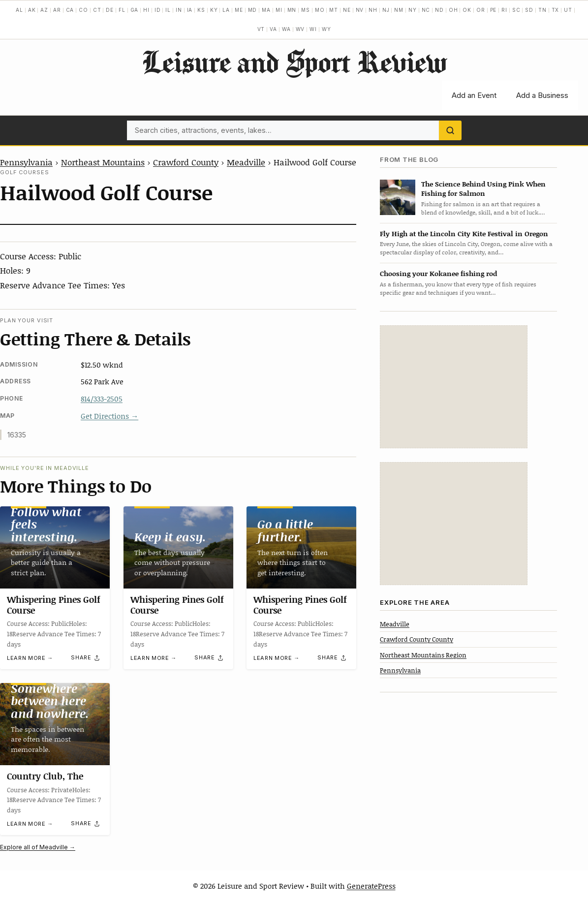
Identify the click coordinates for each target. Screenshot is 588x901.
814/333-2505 (102, 399)
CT (97, 10)
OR (481, 10)
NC (426, 10)
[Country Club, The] (55, 724)
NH (373, 10)
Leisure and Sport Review (294, 62)
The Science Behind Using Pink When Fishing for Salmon (483, 188)
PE (494, 10)
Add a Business (542, 95)
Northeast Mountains (103, 162)
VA (273, 29)
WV (300, 29)
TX (556, 10)
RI (504, 10)
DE (110, 10)
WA (286, 29)
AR (57, 10)
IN (179, 10)
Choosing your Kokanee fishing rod (438, 273)
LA (226, 10)
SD (529, 10)
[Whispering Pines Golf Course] (55, 547)
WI (313, 29)
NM (399, 10)
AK (32, 10)
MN (292, 10)
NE (347, 10)
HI (146, 10)
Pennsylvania (26, 162)
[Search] (450, 130)
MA (266, 10)
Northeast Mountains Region (423, 655)
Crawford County (186, 162)
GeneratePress (371, 886)
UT (568, 10)
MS (306, 10)
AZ (44, 10)
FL (122, 10)
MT (334, 10)
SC (516, 10)
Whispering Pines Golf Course (54, 605)
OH (453, 10)
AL (19, 10)
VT (261, 29)
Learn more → (30, 658)
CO (83, 10)
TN (542, 10)
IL (168, 10)
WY (326, 29)
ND (439, 10)
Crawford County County (417, 639)
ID (158, 10)
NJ (386, 10)
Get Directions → (109, 416)
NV (360, 10)
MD (253, 10)
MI (279, 10)
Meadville (246, 162)
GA (135, 10)
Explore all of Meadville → (38, 847)
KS (201, 10)
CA (70, 10)
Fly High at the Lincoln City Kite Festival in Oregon (464, 233)
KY (214, 10)
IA (190, 10)
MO (320, 10)
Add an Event (474, 95)
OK (467, 10)
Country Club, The (45, 776)
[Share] (86, 658)
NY (413, 10)
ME (239, 10)
